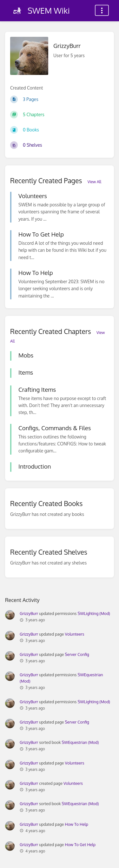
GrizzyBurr (29, 613)
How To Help (77, 824)
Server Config (77, 654)
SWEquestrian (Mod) (80, 742)
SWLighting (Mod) (94, 613)
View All (94, 182)
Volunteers (75, 634)
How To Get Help (80, 845)
